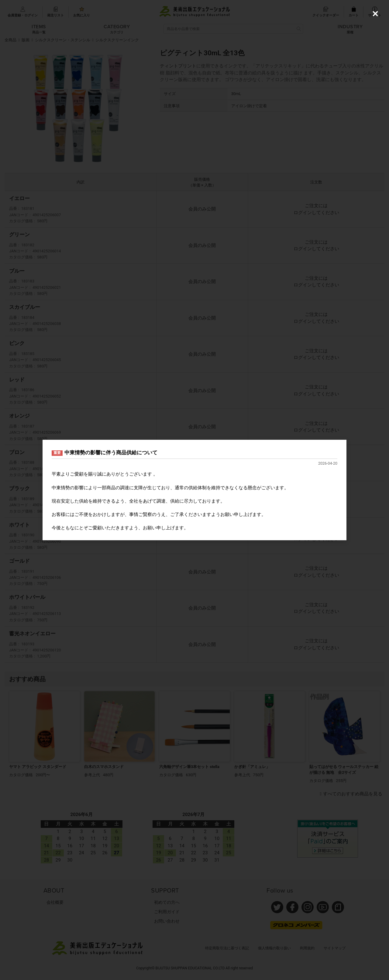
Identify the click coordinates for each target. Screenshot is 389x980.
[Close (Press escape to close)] (375, 14)
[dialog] (194, 490)
